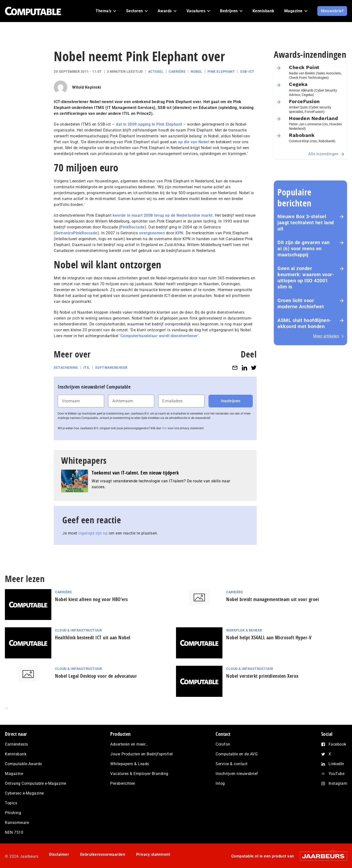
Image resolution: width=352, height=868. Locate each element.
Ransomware (17, 823)
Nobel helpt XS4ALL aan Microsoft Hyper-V (269, 637)
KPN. (180, 233)
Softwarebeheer (111, 368)
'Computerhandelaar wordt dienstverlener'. (160, 336)
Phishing (13, 813)
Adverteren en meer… (129, 744)
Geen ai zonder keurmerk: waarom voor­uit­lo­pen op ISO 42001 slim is (306, 278)
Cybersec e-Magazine (24, 793)
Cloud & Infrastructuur (78, 630)
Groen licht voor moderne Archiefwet (301, 303)
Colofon (223, 744)
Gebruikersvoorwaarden (103, 854)
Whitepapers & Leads (130, 764)
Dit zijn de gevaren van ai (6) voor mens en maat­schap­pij (304, 249)
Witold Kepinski (87, 87)
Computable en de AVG (237, 754)
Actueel (156, 71)
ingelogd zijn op (93, 533)
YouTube (337, 774)
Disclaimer (59, 854)
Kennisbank (16, 754)
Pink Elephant (221, 71)
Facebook (337, 744)
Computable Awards (23, 764)
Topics (11, 803)
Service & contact (232, 764)
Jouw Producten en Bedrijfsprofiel (142, 754)
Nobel (197, 71)
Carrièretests (16, 744)
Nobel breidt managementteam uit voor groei (273, 599)
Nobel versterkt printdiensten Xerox (262, 676)
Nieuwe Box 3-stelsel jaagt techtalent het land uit (306, 223)
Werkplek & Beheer (244, 630)
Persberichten (123, 783)
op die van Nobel (194, 142)
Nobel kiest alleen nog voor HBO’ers (91, 599)
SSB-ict (247, 71)
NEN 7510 (14, 832)
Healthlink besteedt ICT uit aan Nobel (93, 637)
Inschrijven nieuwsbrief (237, 774)
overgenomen (152, 233)
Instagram (338, 783)
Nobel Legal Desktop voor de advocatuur (96, 676)
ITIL (87, 368)
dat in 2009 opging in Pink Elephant (149, 124)
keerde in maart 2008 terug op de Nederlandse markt (162, 215)
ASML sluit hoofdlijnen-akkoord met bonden (304, 323)
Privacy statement (153, 854)
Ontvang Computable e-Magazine (36, 783)
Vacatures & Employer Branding (139, 774)
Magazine (14, 774)
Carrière (177, 71)
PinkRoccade (132, 227)
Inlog (220, 783)
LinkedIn (336, 764)
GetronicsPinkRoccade (76, 233)
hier (165, 428)
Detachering (66, 368)
